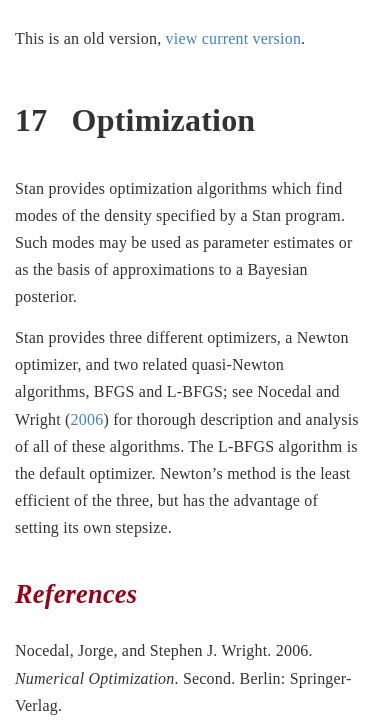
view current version (234, 38)
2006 (87, 419)
